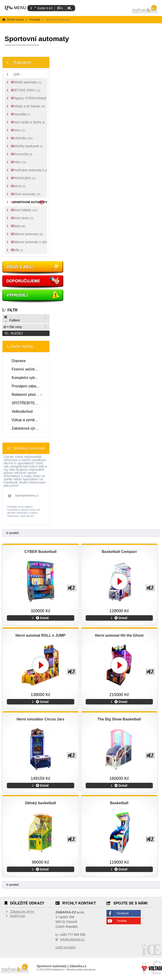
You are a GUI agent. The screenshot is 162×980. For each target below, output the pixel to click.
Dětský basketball (41, 803)
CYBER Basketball (41, 552)
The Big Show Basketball (119, 719)
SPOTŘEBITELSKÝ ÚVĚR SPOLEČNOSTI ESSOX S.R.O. (28, 403)
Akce (33, 268)
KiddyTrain (18, 916)
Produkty (35, 20)
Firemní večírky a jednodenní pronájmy (28, 369)
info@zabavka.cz (72, 939)
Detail (41, 618)
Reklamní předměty (28, 395)
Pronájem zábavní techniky (28, 386)
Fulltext (12, 319)
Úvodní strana (145, 12)
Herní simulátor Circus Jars (41, 719)
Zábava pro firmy (22, 912)
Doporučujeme (33, 282)
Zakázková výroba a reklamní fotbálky (28, 428)
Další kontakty (66, 947)
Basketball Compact (119, 552)
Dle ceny (13, 327)
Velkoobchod (22, 411)
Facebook (123, 913)
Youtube (122, 921)
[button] (70, 8)
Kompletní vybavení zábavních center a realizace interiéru (28, 378)
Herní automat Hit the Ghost (119, 635)
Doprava (19, 361)
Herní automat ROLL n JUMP (40, 635)
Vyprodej (33, 297)
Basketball (119, 803)
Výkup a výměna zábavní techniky (28, 420)
